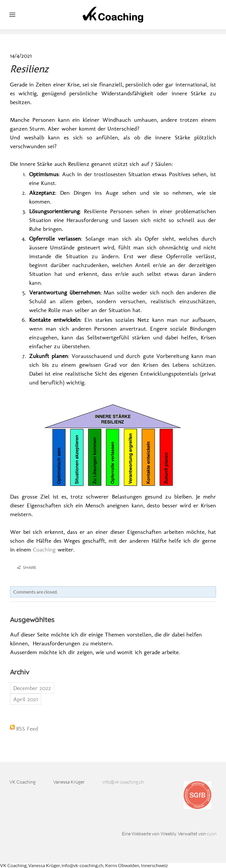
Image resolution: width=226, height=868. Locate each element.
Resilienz (29, 69)
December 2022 (32, 688)
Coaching (44, 549)
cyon (212, 834)
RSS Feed (27, 729)
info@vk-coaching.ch (123, 782)
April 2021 (26, 699)
